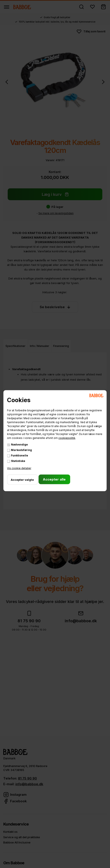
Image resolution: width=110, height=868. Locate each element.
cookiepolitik (67, 438)
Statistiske (18, 461)
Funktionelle (20, 455)
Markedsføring (21, 450)
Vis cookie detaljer (19, 468)
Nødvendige (19, 444)
